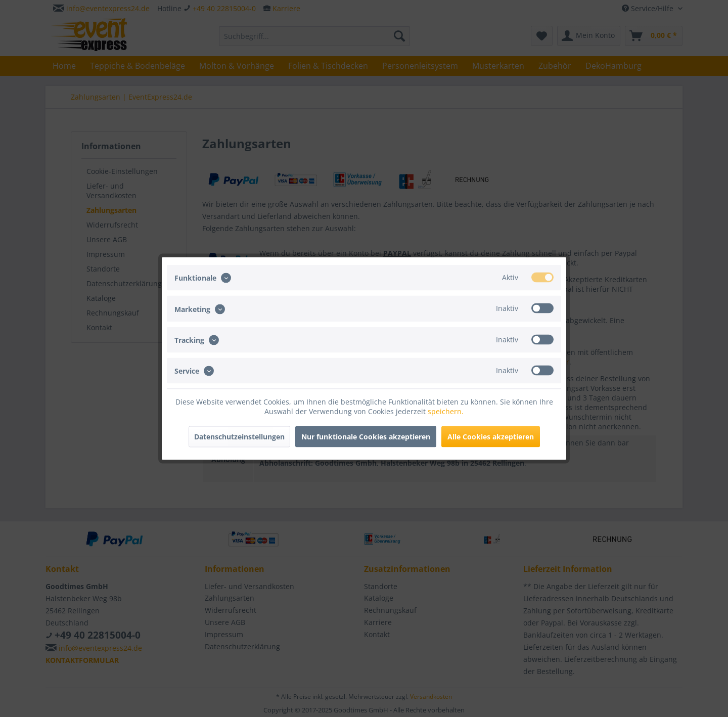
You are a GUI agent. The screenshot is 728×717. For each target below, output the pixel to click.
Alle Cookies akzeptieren (491, 437)
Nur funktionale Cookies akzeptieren (366, 437)
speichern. (446, 411)
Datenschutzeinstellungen (239, 437)
